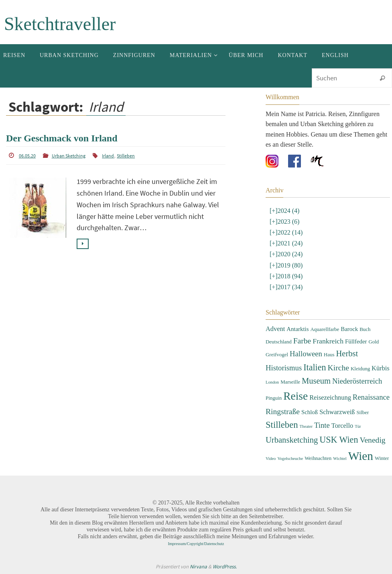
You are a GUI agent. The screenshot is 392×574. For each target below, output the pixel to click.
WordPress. (225, 567)
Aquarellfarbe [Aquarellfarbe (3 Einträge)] (325, 329)
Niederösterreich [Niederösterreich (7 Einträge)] (357, 381)
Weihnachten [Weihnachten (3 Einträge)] (318, 458)
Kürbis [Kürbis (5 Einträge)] (381, 368)
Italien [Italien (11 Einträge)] (315, 367)
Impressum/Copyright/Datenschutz (196, 544)
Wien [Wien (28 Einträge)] (361, 456)
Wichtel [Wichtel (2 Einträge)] (340, 459)
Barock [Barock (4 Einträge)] (349, 329)
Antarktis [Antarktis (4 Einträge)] (298, 329)
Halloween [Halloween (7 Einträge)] (306, 354)
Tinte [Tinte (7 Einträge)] (322, 425)
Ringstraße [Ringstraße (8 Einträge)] (283, 412)
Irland (108, 156)
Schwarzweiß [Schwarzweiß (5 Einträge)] (337, 412)
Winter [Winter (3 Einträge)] (382, 458)
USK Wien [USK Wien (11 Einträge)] (339, 440)
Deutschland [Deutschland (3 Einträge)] (279, 342)
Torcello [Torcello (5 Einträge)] (342, 426)
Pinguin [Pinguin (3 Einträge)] (274, 398)
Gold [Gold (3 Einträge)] (374, 342)
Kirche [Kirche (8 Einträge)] (338, 368)
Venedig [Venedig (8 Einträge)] (372, 440)
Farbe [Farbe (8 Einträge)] (302, 341)
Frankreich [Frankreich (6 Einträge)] (328, 341)
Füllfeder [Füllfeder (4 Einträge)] (356, 341)
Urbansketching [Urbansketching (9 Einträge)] (292, 440)
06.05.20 (27, 156)
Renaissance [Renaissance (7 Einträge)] (371, 397)
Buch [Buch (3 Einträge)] (365, 329)
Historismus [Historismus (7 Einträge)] (284, 368)
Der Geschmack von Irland (62, 138)
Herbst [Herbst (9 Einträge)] (347, 353)
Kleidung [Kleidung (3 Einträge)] (360, 369)
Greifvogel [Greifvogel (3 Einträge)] (277, 354)
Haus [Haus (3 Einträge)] (329, 354)
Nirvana (198, 567)
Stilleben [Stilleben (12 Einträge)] (282, 425)
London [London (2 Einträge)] (272, 382)
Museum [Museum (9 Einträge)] (316, 381)
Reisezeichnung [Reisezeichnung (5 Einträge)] (330, 397)
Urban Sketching (69, 156)
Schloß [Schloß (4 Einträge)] (310, 412)
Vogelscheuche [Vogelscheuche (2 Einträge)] (290, 459)
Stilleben (126, 156)
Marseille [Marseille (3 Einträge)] (290, 382)
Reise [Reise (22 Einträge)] (296, 396)
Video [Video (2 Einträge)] (271, 459)
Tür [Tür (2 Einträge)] (358, 426)
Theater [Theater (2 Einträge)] (306, 426)
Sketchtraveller (60, 24)
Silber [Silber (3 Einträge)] (363, 412)
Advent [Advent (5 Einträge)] (275, 329)
